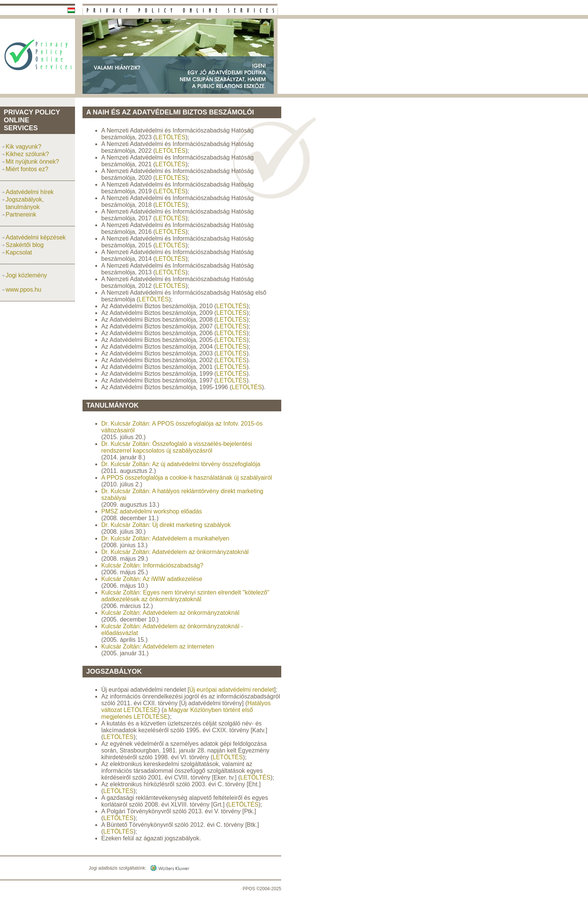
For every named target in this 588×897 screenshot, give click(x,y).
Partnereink (21, 214)
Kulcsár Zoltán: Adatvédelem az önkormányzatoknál (170, 613)
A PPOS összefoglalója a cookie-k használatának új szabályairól (187, 478)
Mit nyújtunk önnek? (32, 162)
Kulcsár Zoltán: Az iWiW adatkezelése (152, 579)
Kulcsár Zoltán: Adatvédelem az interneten (158, 646)
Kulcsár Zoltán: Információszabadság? (152, 565)
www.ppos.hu (23, 290)
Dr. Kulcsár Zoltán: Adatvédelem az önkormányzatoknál (175, 552)
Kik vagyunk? (23, 147)
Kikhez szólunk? (27, 154)
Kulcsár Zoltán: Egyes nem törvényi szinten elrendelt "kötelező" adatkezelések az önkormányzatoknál (185, 596)
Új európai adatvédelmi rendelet (232, 690)
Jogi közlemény (26, 275)
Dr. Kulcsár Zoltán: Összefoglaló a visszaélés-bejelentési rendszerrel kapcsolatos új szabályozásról (177, 447)
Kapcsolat (19, 252)
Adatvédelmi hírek (30, 192)
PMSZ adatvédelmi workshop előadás (152, 511)
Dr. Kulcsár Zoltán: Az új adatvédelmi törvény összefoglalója (181, 464)
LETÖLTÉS (170, 137)
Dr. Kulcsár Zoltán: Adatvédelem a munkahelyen (165, 538)
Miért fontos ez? (27, 169)
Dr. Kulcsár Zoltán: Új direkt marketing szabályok (166, 525)
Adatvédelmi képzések (36, 237)
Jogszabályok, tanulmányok (25, 203)
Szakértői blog (25, 245)
